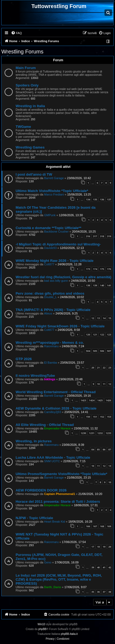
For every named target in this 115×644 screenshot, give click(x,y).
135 (95, 199)
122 (102, 334)
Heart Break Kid (55, 522)
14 (104, 318)
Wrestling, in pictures (34, 441)
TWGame (23, 127)
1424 (92, 400)
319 (109, 236)
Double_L (50, 297)
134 (88, 199)
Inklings (50, 379)
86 (104, 449)
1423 (83, 400)
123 (109, 334)
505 (95, 351)
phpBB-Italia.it (69, 634)
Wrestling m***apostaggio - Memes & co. (50, 343)
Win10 (41, 624)
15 (110, 318)
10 (98, 384)
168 (102, 526)
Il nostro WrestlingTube (35, 376)
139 (95, 285)
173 (88, 269)
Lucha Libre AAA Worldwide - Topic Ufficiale (53, 457)
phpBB (42, 629)
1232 (100, 433)
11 (104, 384)
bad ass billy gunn (56, 281)
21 (98, 368)
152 (102, 417)
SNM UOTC (52, 461)
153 (109, 417)
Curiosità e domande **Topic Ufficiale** (48, 228)
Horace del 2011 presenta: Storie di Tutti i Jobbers (58, 502)
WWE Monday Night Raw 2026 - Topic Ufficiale (55, 261)
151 (95, 417)
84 (93, 449)
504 (88, 351)
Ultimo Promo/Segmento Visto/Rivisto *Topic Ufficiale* (61, 474)
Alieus (48, 313)
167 (95, 526)
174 (95, 269)
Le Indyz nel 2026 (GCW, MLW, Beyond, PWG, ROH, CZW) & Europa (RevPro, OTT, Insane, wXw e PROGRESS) (59, 579)
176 (109, 269)
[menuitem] (16, 33)
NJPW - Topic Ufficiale (34, 518)
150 (88, 417)
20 (93, 368)
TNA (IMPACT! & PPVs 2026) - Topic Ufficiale (53, 310)
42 (110, 567)
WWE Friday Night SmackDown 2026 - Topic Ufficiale (60, 326)
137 (109, 199)
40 (98, 567)
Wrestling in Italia (30, 106)
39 (93, 567)
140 (102, 285)
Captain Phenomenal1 (60, 494)
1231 (92, 433)
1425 (100, 400)
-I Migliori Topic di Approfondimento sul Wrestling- (58, 244)
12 (93, 318)
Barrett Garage (54, 178)
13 (98, 318)
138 (88, 285)
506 (102, 351)
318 (102, 236)
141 (109, 285)
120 (88, 334)
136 (102, 199)
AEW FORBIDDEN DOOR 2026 (41, 490)
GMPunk (50, 215)
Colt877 (49, 264)
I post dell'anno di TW (34, 174)
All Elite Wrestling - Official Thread (45, 425)
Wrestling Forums (22, 52)
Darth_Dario (53, 587)
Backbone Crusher (56, 231)
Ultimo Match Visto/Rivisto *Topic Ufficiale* (52, 191)
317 (95, 236)
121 (95, 334)
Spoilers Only (27, 85)
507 (109, 351)
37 (104, 592)
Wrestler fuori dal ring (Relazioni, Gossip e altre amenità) (63, 277)
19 (104, 547)
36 (98, 592)
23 (110, 368)
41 (104, 567)
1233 (108, 433)
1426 (108, 400)
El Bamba (51, 363)
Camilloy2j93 (53, 412)
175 (102, 269)
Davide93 (50, 248)
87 (110, 449)
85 (98, 449)
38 (110, 592)
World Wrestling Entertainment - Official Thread (56, 392)
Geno (48, 562)
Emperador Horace (57, 428)
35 (93, 592)
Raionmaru (51, 346)
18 (98, 547)
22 (104, 368)
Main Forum (26, 68)
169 (109, 526)
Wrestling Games (30, 147)
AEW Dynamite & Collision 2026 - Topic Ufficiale (56, 408)
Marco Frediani (54, 194)
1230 (83, 433)
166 (88, 526)
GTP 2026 (24, 359)
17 (93, 547)
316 (88, 236)
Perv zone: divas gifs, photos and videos (50, 293)
